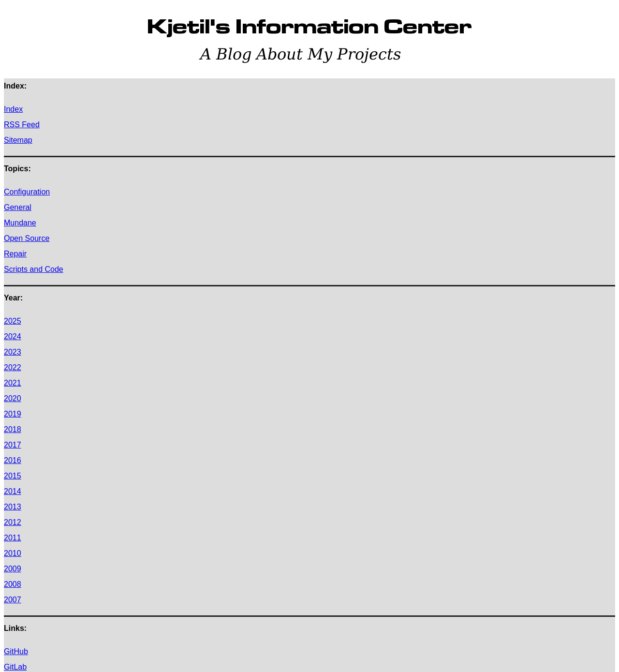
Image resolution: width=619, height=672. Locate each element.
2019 (13, 414)
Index (13, 109)
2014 (13, 491)
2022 (13, 367)
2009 (13, 569)
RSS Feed (22, 125)
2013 (13, 507)
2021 (13, 383)
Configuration (27, 192)
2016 (13, 460)
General (18, 207)
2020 (13, 398)
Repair (15, 254)
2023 (13, 352)
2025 (13, 321)
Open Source (27, 238)
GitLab (15, 667)
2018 (13, 429)
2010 (13, 553)
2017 (13, 445)
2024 (13, 336)
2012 (13, 522)
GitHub (16, 651)
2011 (13, 538)
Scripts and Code (34, 269)
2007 (13, 600)
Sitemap (18, 140)
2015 (13, 476)
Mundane (20, 223)
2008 (13, 584)
